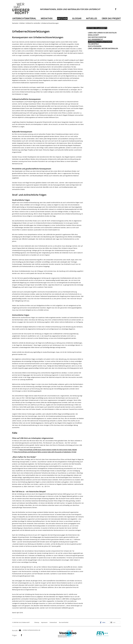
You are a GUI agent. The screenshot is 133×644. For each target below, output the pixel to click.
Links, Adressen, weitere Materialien (103, 48)
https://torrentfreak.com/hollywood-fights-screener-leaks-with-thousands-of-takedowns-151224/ (45, 452)
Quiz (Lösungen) (95, 46)
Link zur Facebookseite (116, 9)
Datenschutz (53, 622)
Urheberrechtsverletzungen (100, 42)
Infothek (62, 18)
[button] (104, 622)
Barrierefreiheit (64, 622)
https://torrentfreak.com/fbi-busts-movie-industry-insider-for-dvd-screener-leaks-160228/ (48, 450)
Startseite (15, 23)
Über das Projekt (111, 18)
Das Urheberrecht (95, 39)
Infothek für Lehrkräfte (33, 23)
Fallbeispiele (93, 44)
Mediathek (47, 18)
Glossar (77, 18)
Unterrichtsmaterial (24, 18)
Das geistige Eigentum (97, 37)
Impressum (44, 622)
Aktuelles (92, 18)
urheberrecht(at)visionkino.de (31, 630)
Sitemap (37, 622)
